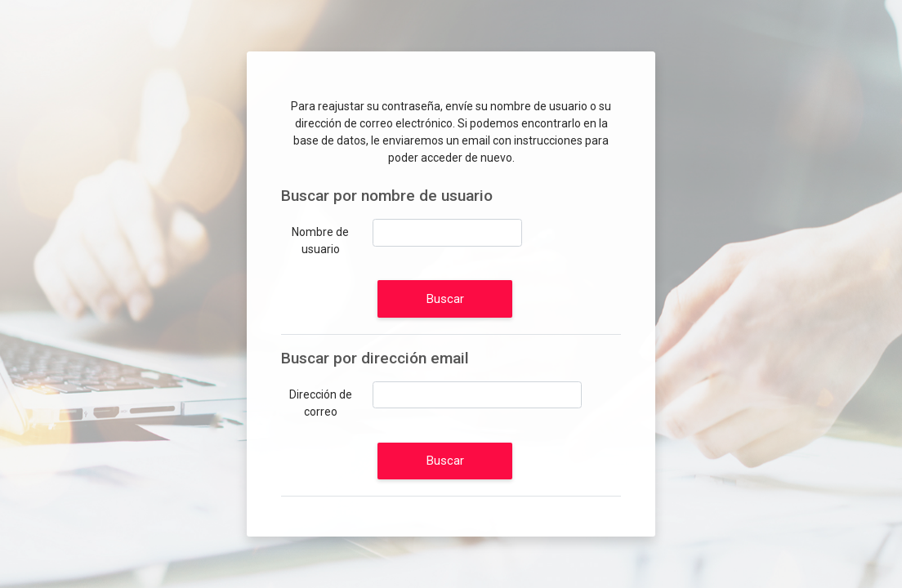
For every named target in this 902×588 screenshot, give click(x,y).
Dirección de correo (321, 403)
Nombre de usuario (320, 241)
